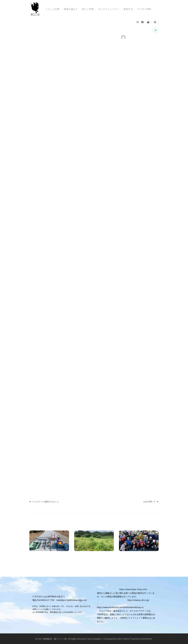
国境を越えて (71, 9)
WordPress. (147, 639)
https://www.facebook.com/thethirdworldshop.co (120, 607)
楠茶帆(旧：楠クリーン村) (55, 639)
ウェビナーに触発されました (46, 502)
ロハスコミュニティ (109, 9)
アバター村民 (144, 9)
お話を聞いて (150, 502)
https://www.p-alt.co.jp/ (138, 600)
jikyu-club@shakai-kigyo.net (74, 600)
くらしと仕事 (52, 9)
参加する (128, 9)
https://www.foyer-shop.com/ (133, 589)
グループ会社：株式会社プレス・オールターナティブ (124, 611)
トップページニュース (68, 37)
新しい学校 (88, 9)
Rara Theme (123, 639)
